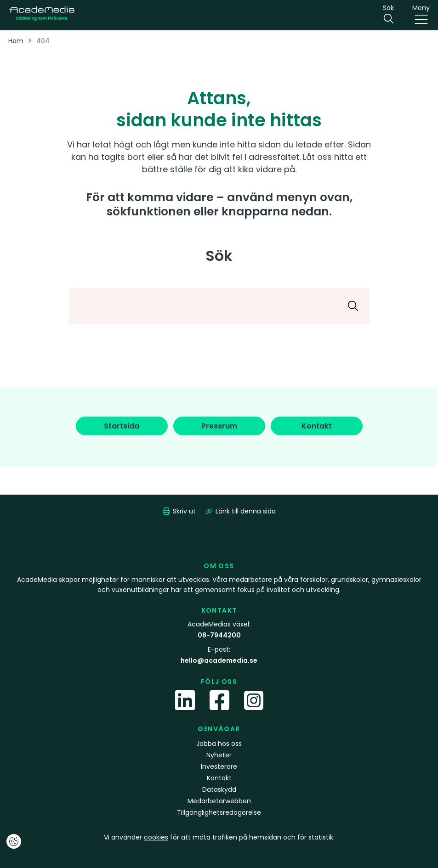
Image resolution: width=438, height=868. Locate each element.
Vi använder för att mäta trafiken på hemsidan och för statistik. (219, 837)
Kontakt (219, 778)
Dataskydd (219, 789)
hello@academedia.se (219, 660)
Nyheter (219, 755)
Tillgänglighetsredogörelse (219, 812)
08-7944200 (219, 635)
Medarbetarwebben (219, 801)
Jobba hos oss (219, 744)
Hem (16, 41)
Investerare (219, 767)
